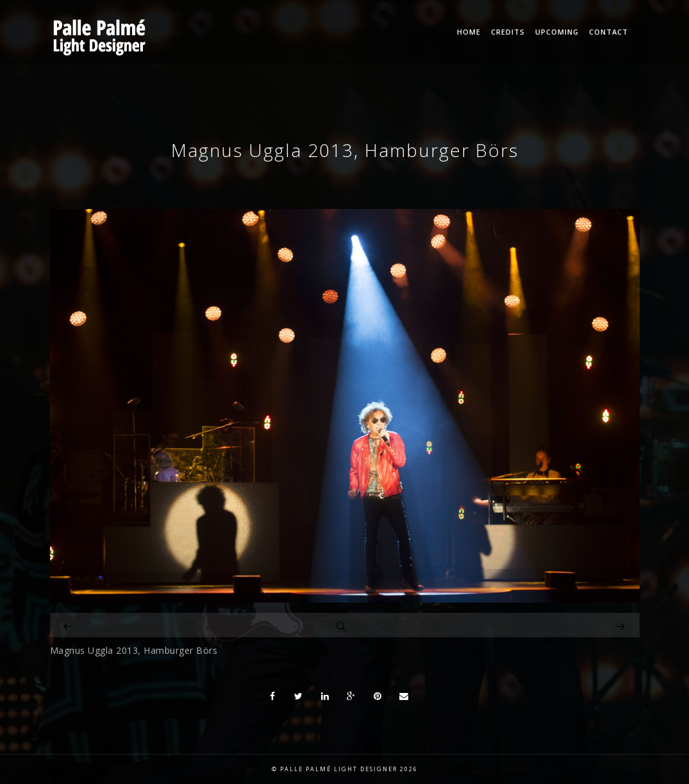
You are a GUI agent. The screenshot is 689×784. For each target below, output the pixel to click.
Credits (508, 32)
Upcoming (557, 32)
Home (469, 32)
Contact (609, 32)
